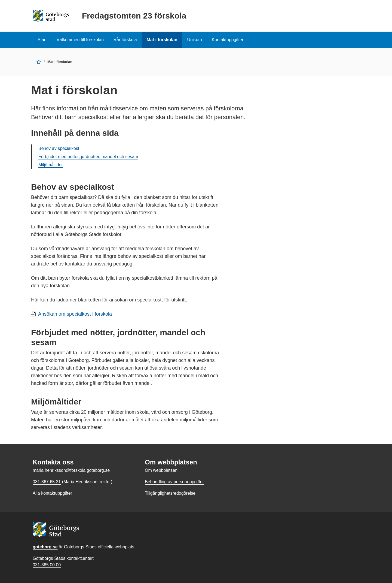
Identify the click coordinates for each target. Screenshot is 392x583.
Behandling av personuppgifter (174, 482)
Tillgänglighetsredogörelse (170, 493)
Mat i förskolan (162, 40)
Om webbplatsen (161, 470)
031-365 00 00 (47, 565)
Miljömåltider (51, 165)
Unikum (194, 40)
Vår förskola (125, 40)
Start (42, 40)
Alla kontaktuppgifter (52, 493)
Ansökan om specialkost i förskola (75, 314)
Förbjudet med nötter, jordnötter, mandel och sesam (88, 157)
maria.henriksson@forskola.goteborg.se (71, 470)
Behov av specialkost (59, 148)
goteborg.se (45, 547)
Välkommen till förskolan (80, 40)
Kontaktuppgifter (228, 40)
